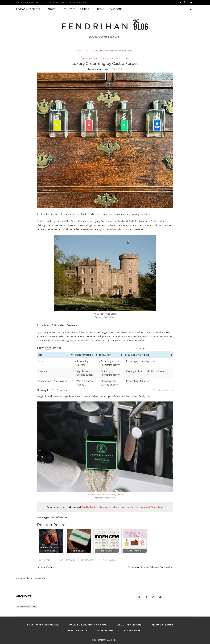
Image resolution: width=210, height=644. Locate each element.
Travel (101, 9)
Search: (155, 349)
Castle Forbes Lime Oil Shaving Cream (105, 495)
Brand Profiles (90, 58)
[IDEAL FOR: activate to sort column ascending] (111, 355)
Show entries (49, 348)
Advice (53, 9)
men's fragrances (89, 560)
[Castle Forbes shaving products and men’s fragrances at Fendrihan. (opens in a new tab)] (122, 507)
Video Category (162, 625)
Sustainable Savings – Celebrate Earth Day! (149, 567)
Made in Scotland (66, 560)
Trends (86, 9)
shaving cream (110, 560)
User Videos (105, 630)
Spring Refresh (48, 567)
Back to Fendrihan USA (27, 2)
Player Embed (133, 630)
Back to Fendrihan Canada (54, 2)
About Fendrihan (78, 2)
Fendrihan (97, 69)
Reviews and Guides (30, 9)
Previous (159, 390)
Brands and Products (116, 58)
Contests (69, 9)
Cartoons (116, 9)
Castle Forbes (46, 560)
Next (168, 390)
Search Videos (77, 630)
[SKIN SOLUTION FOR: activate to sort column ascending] (148, 355)
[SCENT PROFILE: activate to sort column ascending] (86, 355)
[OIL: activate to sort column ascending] (55, 355)
